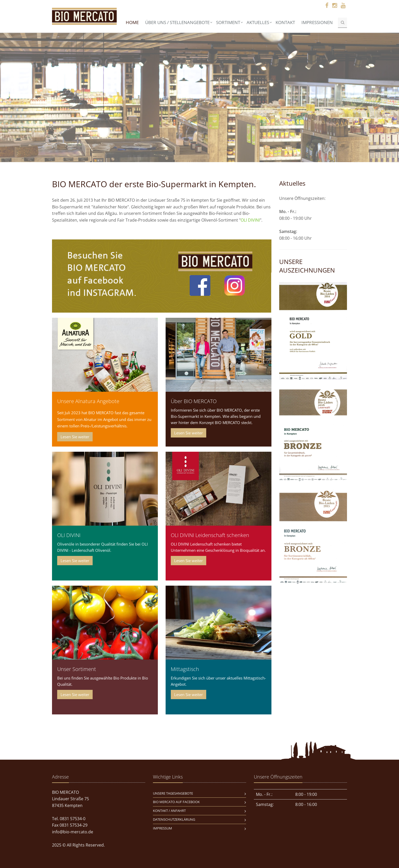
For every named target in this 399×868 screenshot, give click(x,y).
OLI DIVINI (250, 220)
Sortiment (228, 22)
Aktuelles (258, 22)
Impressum (162, 828)
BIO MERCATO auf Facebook (176, 802)
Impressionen (317, 22)
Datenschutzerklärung (174, 819)
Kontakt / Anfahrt (169, 811)
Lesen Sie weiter (75, 437)
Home (132, 22)
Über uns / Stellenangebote (177, 22)
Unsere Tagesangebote (173, 793)
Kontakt (285, 22)
